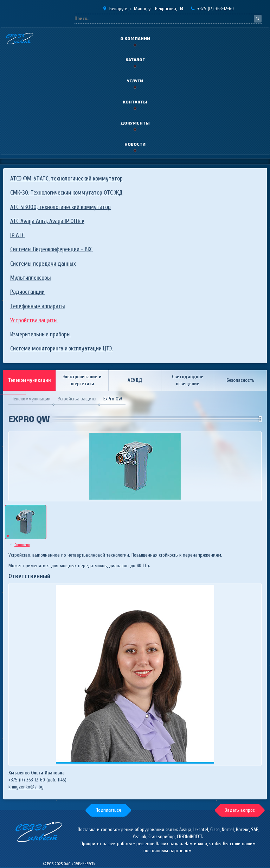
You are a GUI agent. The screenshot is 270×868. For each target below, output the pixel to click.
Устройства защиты (34, 320)
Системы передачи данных (43, 264)
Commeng (22, 545)
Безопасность (240, 380)
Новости (135, 144)
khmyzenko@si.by (26, 787)
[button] (108, 810)
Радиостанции (27, 292)
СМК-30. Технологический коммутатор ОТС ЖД (66, 193)
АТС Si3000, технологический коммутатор (60, 207)
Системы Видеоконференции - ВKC (52, 249)
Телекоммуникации (30, 380)
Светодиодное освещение (188, 380)
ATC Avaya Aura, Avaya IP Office (47, 221)
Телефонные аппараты (38, 306)
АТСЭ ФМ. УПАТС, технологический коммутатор (66, 179)
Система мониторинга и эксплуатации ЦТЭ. (62, 349)
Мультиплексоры (31, 278)
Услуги (135, 81)
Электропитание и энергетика (82, 380)
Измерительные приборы (40, 334)
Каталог (135, 59)
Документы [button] (135, 123)
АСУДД (135, 380)
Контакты (135, 102)
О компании (135, 38)
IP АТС (17, 235)
